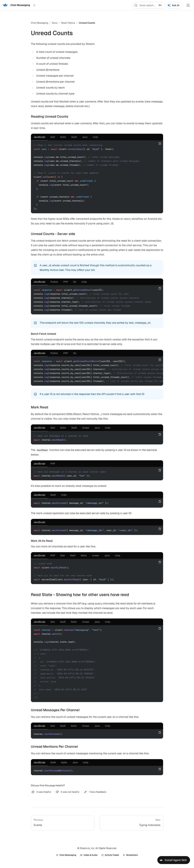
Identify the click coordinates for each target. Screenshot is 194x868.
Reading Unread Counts (50, 116)
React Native (68, 23)
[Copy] (160, 144)
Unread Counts (87, 23)
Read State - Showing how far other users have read (80, 595)
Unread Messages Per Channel (55, 710)
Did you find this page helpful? (48, 785)
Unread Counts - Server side (53, 234)
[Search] (149, 5)
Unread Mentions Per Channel (54, 747)
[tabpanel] (97, 177)
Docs (55, 23)
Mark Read (39, 407)
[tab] (39, 137)
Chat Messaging (39, 23)
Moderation (130, 855)
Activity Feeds (110, 855)
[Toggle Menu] (188, 5)
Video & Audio (89, 855)
